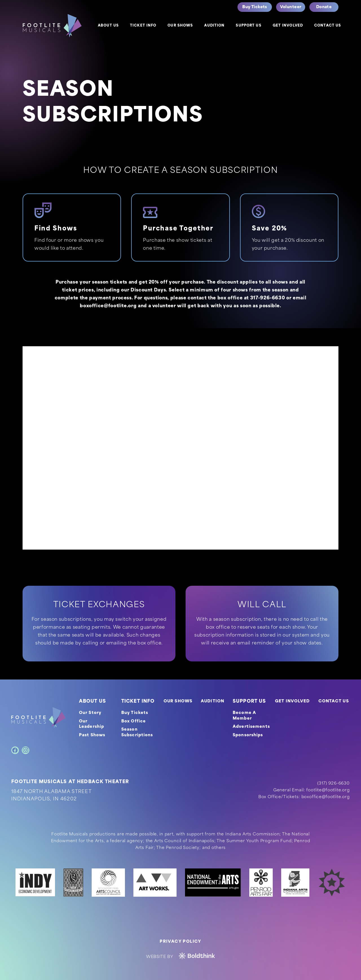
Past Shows (92, 735)
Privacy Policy (180, 942)
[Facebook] (15, 750)
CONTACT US (334, 701)
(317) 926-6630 (334, 784)
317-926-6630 (268, 298)
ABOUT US (93, 702)
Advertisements (251, 727)
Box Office (134, 721)
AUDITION (213, 701)
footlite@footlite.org (328, 790)
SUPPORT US (249, 702)
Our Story (90, 713)
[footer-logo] (38, 718)
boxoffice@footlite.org (108, 306)
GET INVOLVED (292, 701)
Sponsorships (248, 735)
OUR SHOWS (178, 701)
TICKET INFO (138, 702)
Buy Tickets (135, 713)
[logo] (52, 26)
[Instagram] (26, 750)
